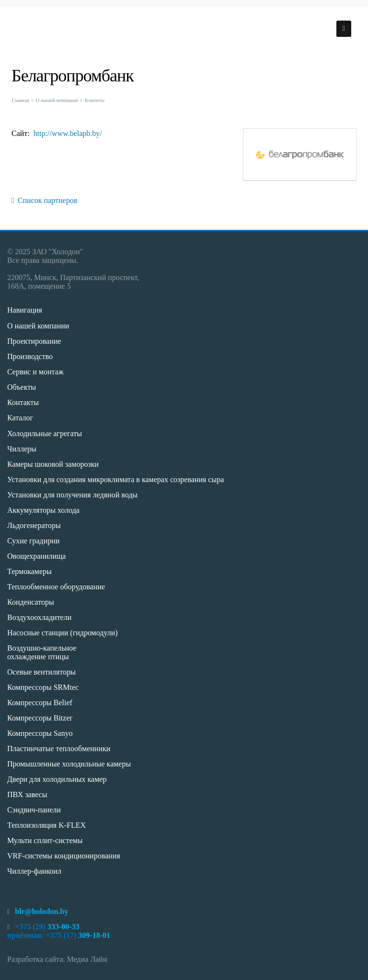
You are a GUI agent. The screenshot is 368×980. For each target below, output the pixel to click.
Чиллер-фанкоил (34, 871)
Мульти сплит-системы (45, 840)
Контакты (23, 402)
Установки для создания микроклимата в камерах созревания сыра (115, 479)
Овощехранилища (36, 556)
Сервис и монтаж (35, 372)
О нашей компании (57, 100)
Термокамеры (29, 571)
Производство (30, 356)
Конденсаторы (31, 602)
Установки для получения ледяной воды (72, 495)
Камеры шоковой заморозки (53, 464)
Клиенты (94, 100)
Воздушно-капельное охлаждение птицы (42, 652)
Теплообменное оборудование (56, 587)
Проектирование (34, 341)
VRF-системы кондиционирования (64, 856)
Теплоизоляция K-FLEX (46, 825)
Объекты (22, 387)
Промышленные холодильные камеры (69, 764)
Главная (20, 100)
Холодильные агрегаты (45, 434)
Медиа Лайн (87, 959)
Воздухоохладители (39, 617)
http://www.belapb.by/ (68, 133)
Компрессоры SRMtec (43, 687)
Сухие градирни (33, 541)
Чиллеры (22, 449)
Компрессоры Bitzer (40, 718)
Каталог (20, 418)
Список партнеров (44, 200)
